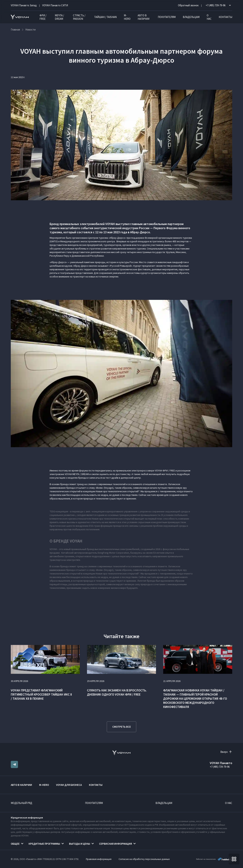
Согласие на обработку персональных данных (144, 859)
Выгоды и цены (80, 844)
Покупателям (167, 17)
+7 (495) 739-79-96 (220, 767)
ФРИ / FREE (43, 17)
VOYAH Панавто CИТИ (55, 5)
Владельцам (191, 17)
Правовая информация (99, 859)
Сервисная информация (115, 844)
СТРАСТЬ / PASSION (79, 17)
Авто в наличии (144, 17)
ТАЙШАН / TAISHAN (105, 17)
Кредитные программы (44, 844)
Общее (15, 844)
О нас (209, 17)
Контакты (225, 17)
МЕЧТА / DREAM (59, 17)
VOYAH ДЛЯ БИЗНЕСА (69, 785)
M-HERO (127, 17)
